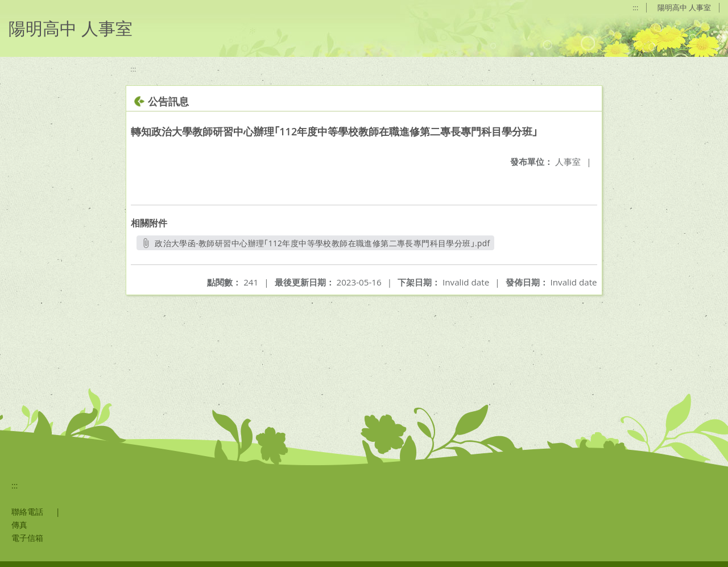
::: (635, 7)
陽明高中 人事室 (684, 7)
